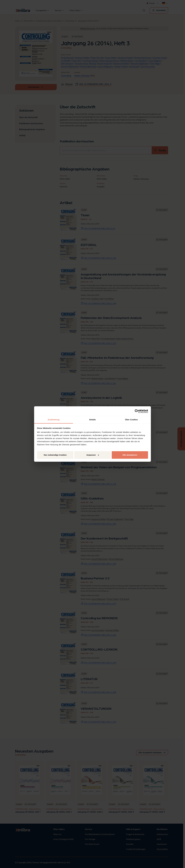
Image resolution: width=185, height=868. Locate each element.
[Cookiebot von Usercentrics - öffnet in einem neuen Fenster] (137, 411)
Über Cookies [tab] (131, 420)
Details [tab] (93, 420)
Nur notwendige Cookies (55, 455)
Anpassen (93, 455)
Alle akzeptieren (130, 455)
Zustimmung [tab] (54, 420)
